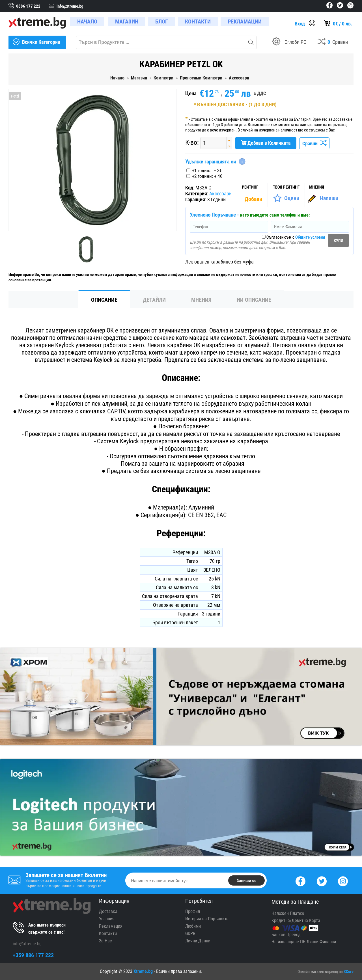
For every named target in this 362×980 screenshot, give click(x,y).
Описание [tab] (104, 300)
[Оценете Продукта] (286, 198)
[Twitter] (322, 881)
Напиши (329, 198)
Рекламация (111, 926)
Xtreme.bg (143, 971)
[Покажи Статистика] (254, 199)
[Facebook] (300, 881)
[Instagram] (343, 881)
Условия (107, 919)
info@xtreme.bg (27, 944)
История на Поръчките (207, 919)
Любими (193, 926)
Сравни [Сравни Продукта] (314, 143)
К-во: (192, 143)
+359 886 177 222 (33, 955)
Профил (193, 911)
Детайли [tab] (154, 300)
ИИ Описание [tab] (254, 300)
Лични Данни (198, 941)
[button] (229, 140)
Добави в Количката (266, 143)
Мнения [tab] (201, 300)
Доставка (108, 911)
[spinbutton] (212, 143)
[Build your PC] (289, 42)
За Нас (105, 941)
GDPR (190, 933)
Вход (300, 24)
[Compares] (333, 42)
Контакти (108, 933)
